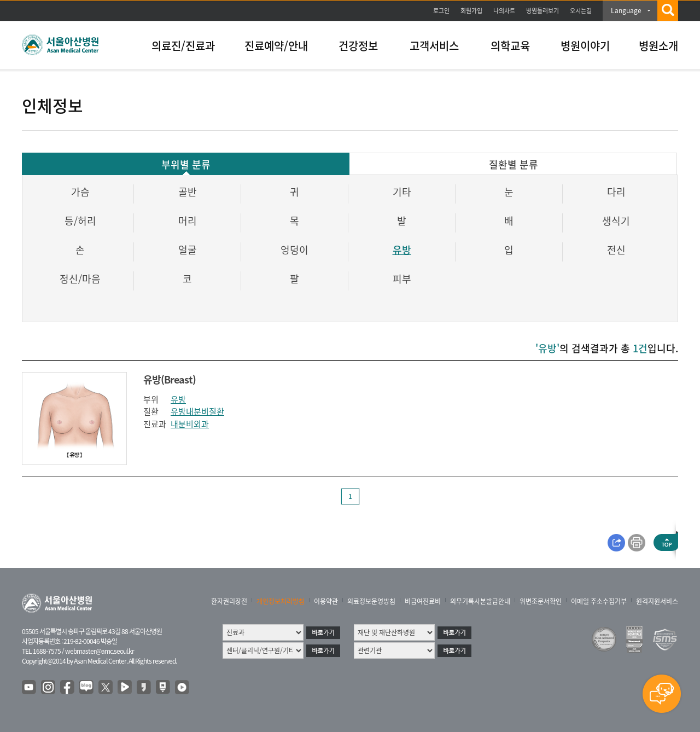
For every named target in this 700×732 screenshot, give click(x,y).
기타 (402, 192)
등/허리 (80, 221)
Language (626, 10)
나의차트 (504, 11)
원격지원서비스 (657, 601)
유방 (402, 250)
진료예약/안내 (276, 46)
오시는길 (581, 11)
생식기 (616, 221)
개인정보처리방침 (281, 601)
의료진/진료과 (183, 46)
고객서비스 (434, 46)
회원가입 (471, 11)
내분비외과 (190, 424)
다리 (616, 192)
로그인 (441, 11)
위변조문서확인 (541, 601)
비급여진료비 (423, 601)
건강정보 (358, 46)
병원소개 (658, 46)
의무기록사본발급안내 (480, 601)
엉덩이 (294, 250)
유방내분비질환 (197, 411)
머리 (188, 221)
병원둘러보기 (542, 11)
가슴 (80, 192)
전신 (616, 250)
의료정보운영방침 (371, 601)
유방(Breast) (170, 379)
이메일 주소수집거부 (599, 601)
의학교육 (510, 46)
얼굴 (188, 250)
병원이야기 (585, 46)
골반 (188, 192)
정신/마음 (80, 279)
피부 (402, 279)
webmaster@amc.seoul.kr (100, 651)
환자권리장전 (229, 601)
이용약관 (326, 601)
